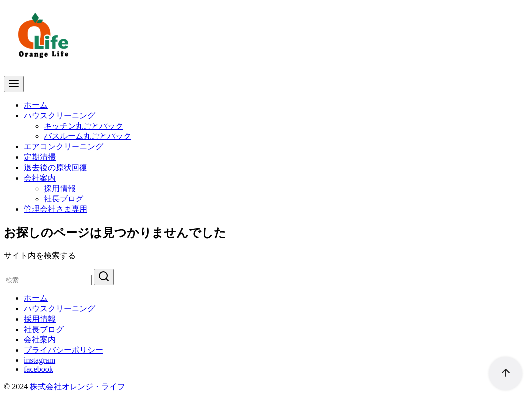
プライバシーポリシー (64, 350)
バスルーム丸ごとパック (87, 136)
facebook (38, 369)
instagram (39, 360)
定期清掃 (40, 157)
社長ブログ (64, 199)
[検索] (48, 280)
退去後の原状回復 (56, 167)
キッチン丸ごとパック (83, 126)
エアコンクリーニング (64, 147)
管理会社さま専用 (56, 209)
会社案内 (40, 178)
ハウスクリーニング (60, 115)
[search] (104, 277)
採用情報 (60, 188)
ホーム (36, 105)
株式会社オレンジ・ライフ (77, 386)
